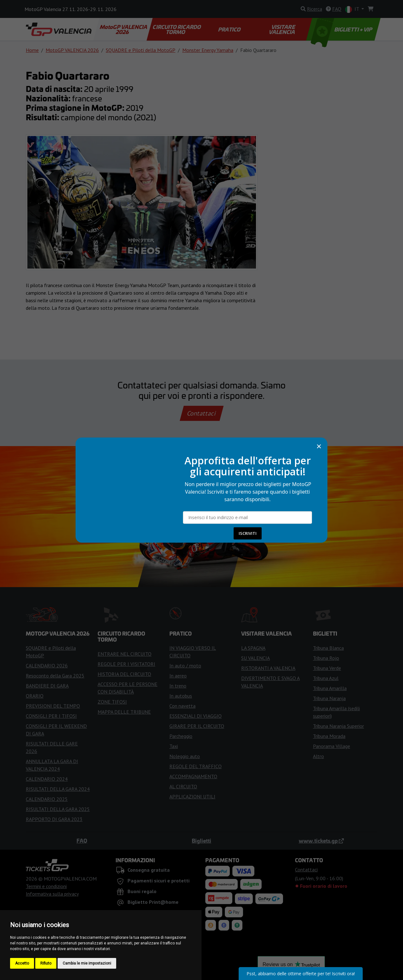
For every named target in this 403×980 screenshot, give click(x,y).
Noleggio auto (185, 756)
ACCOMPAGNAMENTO (193, 776)
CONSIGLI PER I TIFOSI (51, 716)
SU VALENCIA (255, 658)
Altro (318, 756)
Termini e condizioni (46, 886)
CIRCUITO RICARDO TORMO (177, 29)
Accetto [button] (22, 963)
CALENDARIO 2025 (47, 799)
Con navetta (182, 706)
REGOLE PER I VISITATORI (126, 664)
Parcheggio (181, 736)
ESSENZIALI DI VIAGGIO (196, 716)
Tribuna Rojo (326, 658)
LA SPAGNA (253, 648)
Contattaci (202, 413)
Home (32, 50)
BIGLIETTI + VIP (342, 29)
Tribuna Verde (327, 668)
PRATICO (230, 29)
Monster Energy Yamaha (208, 50)
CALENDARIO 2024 (47, 779)
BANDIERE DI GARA (47, 686)
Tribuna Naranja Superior (338, 726)
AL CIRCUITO (183, 786)
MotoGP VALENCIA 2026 (124, 29)
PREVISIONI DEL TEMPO (53, 706)
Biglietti (201, 841)
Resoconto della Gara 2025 (55, 676)
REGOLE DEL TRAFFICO (196, 766)
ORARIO (35, 696)
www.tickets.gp (321, 841)
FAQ (82, 841)
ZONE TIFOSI (112, 702)
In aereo (178, 676)
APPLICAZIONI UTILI (192, 796)
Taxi (174, 746)
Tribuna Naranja (329, 698)
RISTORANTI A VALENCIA (268, 668)
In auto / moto (185, 666)
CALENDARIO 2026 (47, 666)
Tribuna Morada (329, 736)
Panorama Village (332, 746)
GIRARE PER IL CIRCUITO (197, 726)
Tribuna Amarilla (330, 688)
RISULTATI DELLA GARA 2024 (58, 789)
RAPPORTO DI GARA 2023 (54, 819)
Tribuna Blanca (328, 648)
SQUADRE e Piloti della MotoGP (141, 50)
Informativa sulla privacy (52, 894)
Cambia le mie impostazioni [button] (87, 963)
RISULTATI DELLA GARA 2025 (58, 809)
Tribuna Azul (326, 678)
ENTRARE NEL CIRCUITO (125, 654)
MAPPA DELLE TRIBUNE (124, 712)
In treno (178, 686)
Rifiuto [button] (46, 963)
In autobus (181, 696)
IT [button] (353, 9)
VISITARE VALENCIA (282, 29)
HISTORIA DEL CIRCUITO (124, 674)
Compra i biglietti (202, 517)
